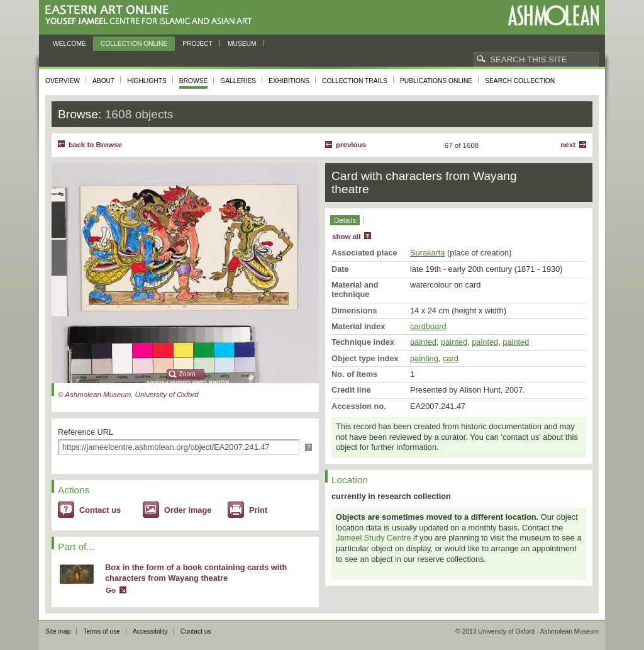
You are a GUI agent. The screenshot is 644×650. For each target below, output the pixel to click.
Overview (63, 81)
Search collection (520, 81)
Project (197, 44)
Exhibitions (289, 81)
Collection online (134, 44)
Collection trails (355, 81)
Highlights (147, 81)
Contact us (100, 510)
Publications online (436, 81)
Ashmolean (553, 15)
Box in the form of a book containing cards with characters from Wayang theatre (196, 573)
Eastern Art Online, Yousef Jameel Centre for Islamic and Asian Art (152, 15)
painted (423, 342)
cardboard (428, 326)
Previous (351, 145)
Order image (188, 510)
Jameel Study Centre (374, 538)
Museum (242, 44)
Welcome (69, 44)
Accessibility (150, 631)
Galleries (238, 81)
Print (258, 510)
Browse (194, 81)
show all (346, 237)
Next (568, 145)
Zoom (187, 374)
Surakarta (427, 253)
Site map (58, 631)
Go (111, 590)
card (451, 358)
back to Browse (95, 145)
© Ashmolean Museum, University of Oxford (128, 395)
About (103, 81)
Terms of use (102, 631)
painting (424, 358)
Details (345, 220)
